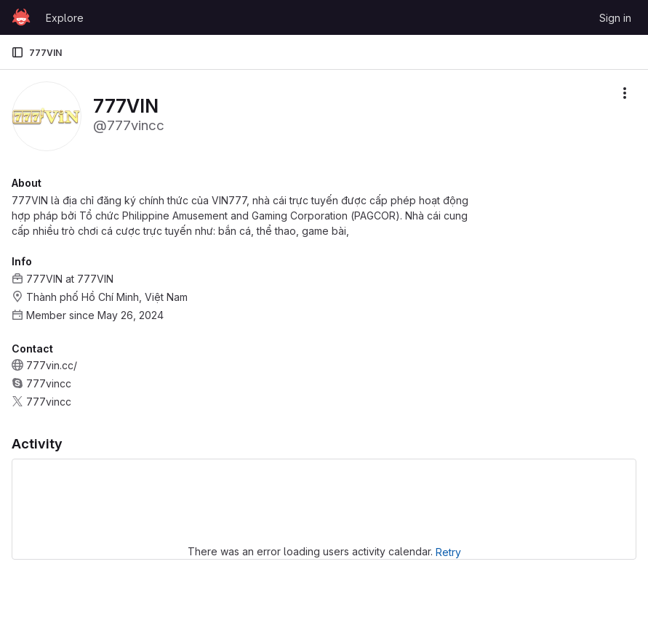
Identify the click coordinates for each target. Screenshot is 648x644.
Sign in (615, 18)
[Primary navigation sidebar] (17, 52)
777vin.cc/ (52, 365)
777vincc (49, 383)
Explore (65, 18)
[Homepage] (21, 17)
